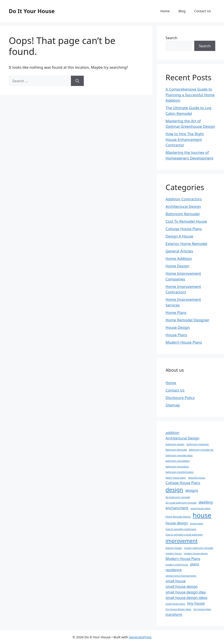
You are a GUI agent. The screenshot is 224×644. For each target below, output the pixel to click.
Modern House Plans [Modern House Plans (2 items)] (183, 559)
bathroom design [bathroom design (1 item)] (175, 444)
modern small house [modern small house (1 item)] (177, 565)
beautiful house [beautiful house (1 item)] (197, 478)
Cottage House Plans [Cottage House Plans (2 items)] (183, 483)
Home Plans (176, 312)
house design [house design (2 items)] (177, 523)
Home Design (177, 266)
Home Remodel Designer (187, 320)
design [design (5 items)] (174, 490)
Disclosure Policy (180, 398)
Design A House (179, 236)
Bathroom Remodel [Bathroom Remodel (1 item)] (176, 450)
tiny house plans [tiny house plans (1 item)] (202, 609)
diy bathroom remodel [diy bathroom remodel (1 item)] (178, 497)
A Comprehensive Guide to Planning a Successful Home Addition (190, 95)
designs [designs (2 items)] (192, 490)
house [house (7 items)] (202, 515)
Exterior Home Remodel (186, 244)
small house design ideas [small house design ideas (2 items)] (186, 598)
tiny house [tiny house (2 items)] (196, 603)
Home (165, 11)
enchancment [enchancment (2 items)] (177, 508)
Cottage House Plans (184, 229)
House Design (178, 327)
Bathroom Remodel (183, 214)
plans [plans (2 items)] (195, 564)
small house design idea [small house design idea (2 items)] (186, 592)
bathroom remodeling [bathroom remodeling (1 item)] (178, 461)
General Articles (179, 251)
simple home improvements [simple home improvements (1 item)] (181, 576)
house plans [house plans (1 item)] (196, 523)
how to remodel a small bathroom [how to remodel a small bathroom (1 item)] (184, 535)
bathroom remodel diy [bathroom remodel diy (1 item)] (201, 450)
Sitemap (173, 405)
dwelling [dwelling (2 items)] (206, 502)
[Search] (77, 81)
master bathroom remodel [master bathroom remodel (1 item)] (199, 548)
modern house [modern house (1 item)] (174, 553)
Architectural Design (183, 206)
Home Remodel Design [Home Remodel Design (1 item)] (178, 517)
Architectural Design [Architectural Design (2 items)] (183, 438)
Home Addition (179, 258)
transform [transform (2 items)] (174, 614)
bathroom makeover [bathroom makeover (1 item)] (198, 444)
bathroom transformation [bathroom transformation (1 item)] (180, 472)
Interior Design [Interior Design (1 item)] (174, 548)
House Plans (176, 335)
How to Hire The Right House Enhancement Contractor (185, 139)
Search (171, 38)
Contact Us (203, 11)
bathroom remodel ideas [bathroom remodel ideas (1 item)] (179, 455)
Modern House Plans (184, 342)
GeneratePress (140, 637)
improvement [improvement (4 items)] (182, 541)
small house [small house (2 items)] (176, 581)
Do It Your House (32, 11)
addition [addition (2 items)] (172, 433)
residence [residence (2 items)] (174, 570)
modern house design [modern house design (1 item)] (196, 553)
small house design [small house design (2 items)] (182, 586)
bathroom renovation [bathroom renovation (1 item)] (177, 467)
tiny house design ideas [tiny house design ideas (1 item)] (178, 609)
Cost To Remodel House (186, 221)
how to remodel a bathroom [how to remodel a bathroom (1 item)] (181, 529)
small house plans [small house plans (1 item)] (175, 604)
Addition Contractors (184, 199)
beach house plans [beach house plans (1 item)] (176, 478)
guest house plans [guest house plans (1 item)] (200, 508)
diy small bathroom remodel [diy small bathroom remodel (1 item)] (181, 503)
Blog (182, 11)
